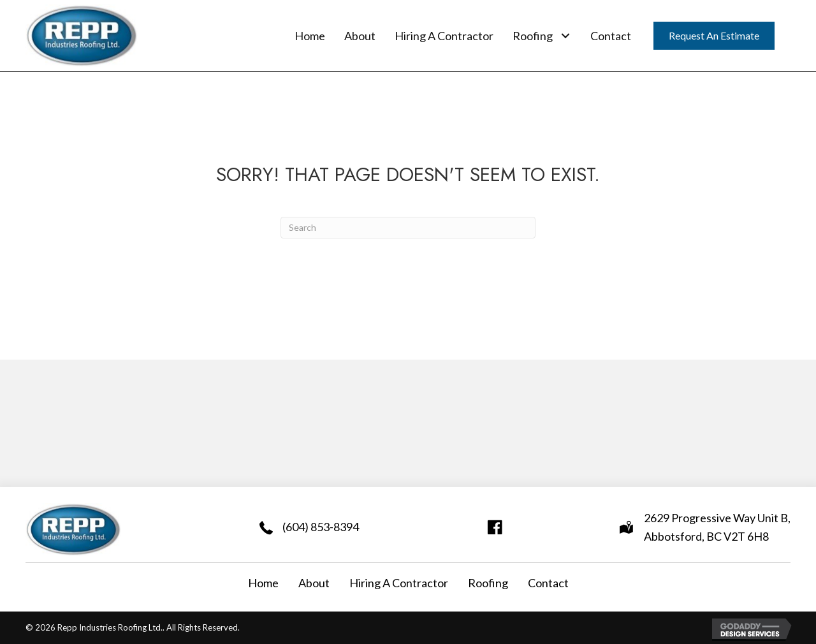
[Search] (408, 228)
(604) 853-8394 (321, 527)
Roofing (488, 583)
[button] (565, 35)
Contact (548, 583)
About (314, 583)
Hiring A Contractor (399, 583)
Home (263, 583)
